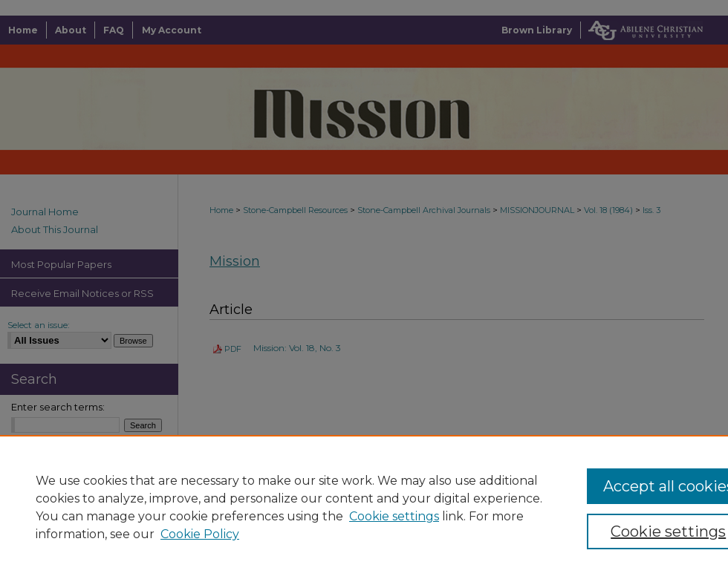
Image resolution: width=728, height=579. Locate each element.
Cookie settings (394, 516)
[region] (364, 507)
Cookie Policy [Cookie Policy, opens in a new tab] (200, 534)
